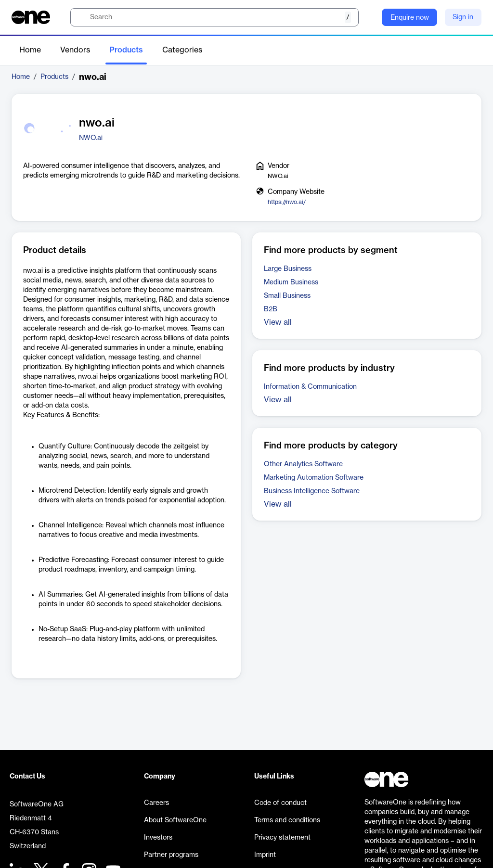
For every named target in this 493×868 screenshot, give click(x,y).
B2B (271, 309)
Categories (182, 50)
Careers (156, 803)
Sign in (463, 17)
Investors (158, 838)
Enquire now (410, 18)
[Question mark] (368, 17)
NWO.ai (91, 138)
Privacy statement (282, 838)
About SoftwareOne (175, 820)
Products (126, 50)
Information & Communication (310, 387)
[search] (214, 17)
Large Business (288, 269)
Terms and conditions (287, 820)
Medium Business (291, 282)
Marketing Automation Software (314, 478)
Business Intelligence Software (312, 491)
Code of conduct (280, 803)
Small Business (287, 296)
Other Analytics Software (303, 464)
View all (278, 322)
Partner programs (171, 855)
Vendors (75, 50)
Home (30, 50)
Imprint (265, 855)
